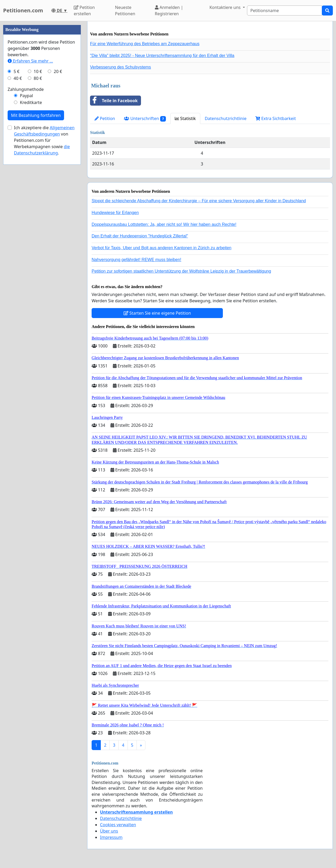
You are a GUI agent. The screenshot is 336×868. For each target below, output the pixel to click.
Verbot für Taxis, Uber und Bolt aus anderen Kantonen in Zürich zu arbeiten (161, 248)
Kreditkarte (31, 102)
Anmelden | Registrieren (169, 11)
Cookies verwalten (118, 825)
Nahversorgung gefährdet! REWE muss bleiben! (136, 260)
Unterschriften (145, 119)
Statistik (185, 118)
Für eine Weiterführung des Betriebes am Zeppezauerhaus (145, 44)
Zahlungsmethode (26, 89)
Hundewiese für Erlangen (115, 213)
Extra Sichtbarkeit (276, 118)
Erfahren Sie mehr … (30, 61)
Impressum (111, 837)
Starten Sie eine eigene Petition (157, 313)
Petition (105, 118)
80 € (38, 78)
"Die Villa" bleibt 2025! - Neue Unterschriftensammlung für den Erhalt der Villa (162, 56)
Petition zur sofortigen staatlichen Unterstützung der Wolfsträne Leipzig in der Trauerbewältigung (181, 271)
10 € (38, 71)
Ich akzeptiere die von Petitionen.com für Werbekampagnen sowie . (44, 140)
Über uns (109, 831)
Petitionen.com (23, 10)
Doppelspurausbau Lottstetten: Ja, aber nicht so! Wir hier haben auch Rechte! (164, 224)
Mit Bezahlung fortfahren (36, 115)
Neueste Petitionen (125, 11)
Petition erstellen (84, 11)
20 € (58, 71)
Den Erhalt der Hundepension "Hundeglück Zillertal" (140, 236)
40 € (18, 78)
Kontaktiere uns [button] (226, 7)
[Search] (285, 11)
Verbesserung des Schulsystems (120, 67)
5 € (17, 71)
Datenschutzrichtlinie (226, 118)
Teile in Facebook (114, 101)
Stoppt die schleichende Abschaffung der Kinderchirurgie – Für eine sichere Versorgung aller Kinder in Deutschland (199, 201)
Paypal (27, 96)
